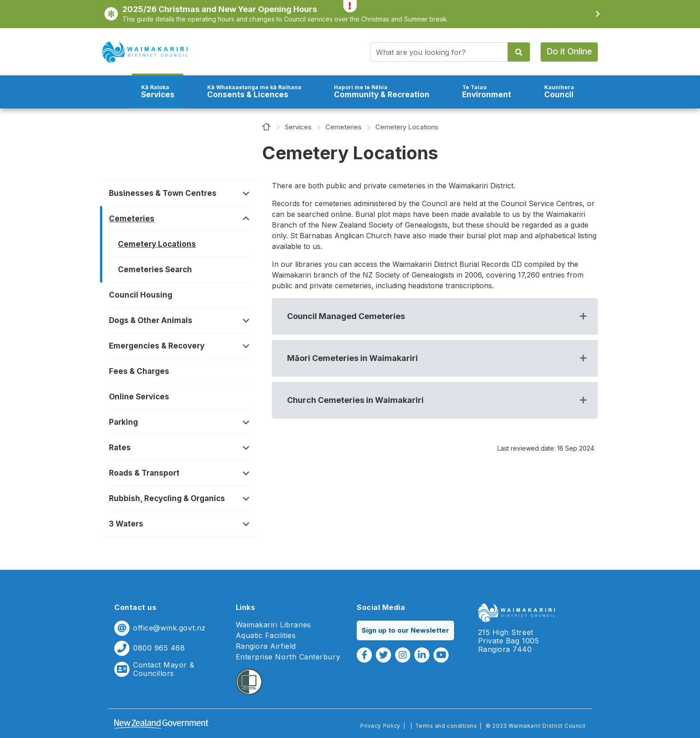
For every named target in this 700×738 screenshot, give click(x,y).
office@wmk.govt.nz (169, 628)
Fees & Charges (139, 371)
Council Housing (141, 295)
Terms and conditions (446, 726)
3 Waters (126, 524)
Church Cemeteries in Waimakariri (355, 400)
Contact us (135, 607)
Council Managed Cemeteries (346, 316)
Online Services (139, 397)
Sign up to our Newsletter (405, 630)
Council (559, 92)
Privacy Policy (380, 726)
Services (158, 92)
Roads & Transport (144, 473)
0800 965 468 (159, 648)
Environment (487, 92)
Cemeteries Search (155, 269)
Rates (120, 448)
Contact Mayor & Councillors (164, 669)
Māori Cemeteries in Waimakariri (352, 358)
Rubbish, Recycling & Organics (167, 498)
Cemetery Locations (157, 244)
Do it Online (569, 52)
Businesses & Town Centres (163, 193)
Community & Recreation (382, 92)
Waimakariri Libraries (273, 625)
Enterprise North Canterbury (288, 657)
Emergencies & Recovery (157, 346)
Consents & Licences (254, 92)
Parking (123, 422)
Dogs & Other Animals (151, 320)
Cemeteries (344, 127)
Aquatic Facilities (266, 636)
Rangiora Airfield (266, 646)
